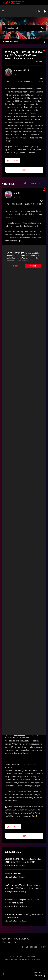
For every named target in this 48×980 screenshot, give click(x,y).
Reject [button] (14, 266)
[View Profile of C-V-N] (17, 193)
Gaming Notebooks (11, 41)
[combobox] (24, 28)
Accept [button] (34, 266)
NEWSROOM (24, 939)
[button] (8, 161)
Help (38, 11)
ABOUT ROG (7, 939)
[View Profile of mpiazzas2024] (21, 71)
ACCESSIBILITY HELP (11, 942)
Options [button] (44, 42)
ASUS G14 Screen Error (13, 874)
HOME (15, 939)
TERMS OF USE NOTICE (17, 957)
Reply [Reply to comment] (24, 836)
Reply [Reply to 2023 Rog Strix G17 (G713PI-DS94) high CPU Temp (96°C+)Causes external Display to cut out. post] (24, 170)
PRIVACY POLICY (32, 957)
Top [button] (4, 974)
